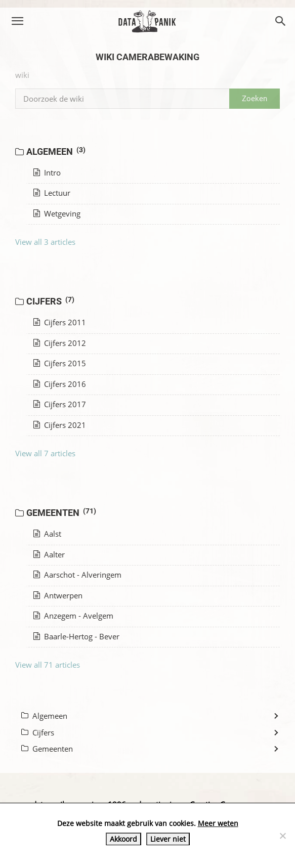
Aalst (47, 534)
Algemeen (56, 151)
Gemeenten (61, 512)
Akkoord (123, 839)
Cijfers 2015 (60, 363)
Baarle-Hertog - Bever (76, 636)
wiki (22, 75)
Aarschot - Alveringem (77, 575)
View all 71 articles (48, 665)
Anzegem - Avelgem (73, 616)
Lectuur (52, 193)
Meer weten (218, 823)
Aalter (49, 554)
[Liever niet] (282, 836)
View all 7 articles (45, 453)
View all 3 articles (45, 242)
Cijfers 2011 (60, 322)
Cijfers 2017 (60, 404)
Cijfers (51, 301)
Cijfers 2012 (60, 343)
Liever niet (168, 839)
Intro (47, 172)
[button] (17, 21)
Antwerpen (58, 595)
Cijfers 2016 (60, 384)
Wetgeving (57, 213)
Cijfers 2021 (60, 425)
